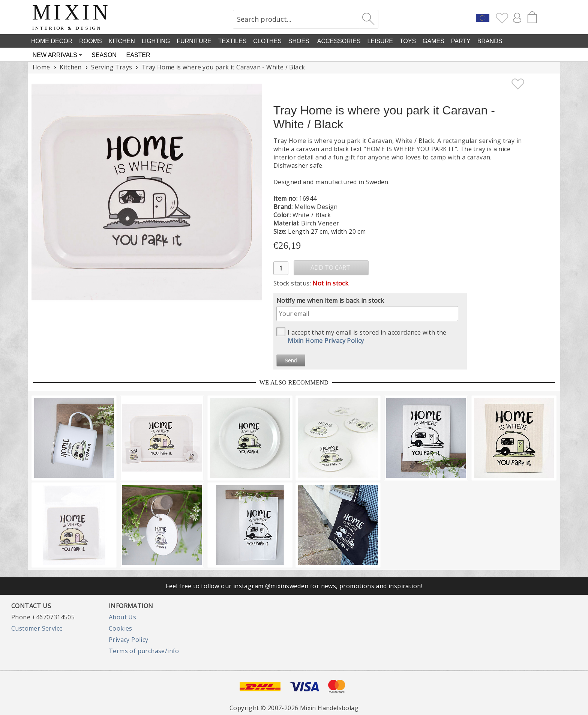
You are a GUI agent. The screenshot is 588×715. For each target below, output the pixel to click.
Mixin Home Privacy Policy (326, 341)
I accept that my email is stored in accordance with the (361, 336)
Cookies (121, 628)
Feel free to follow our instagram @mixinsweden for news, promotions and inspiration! (294, 586)
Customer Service (37, 628)
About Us (122, 617)
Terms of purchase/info (144, 651)
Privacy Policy (129, 640)
